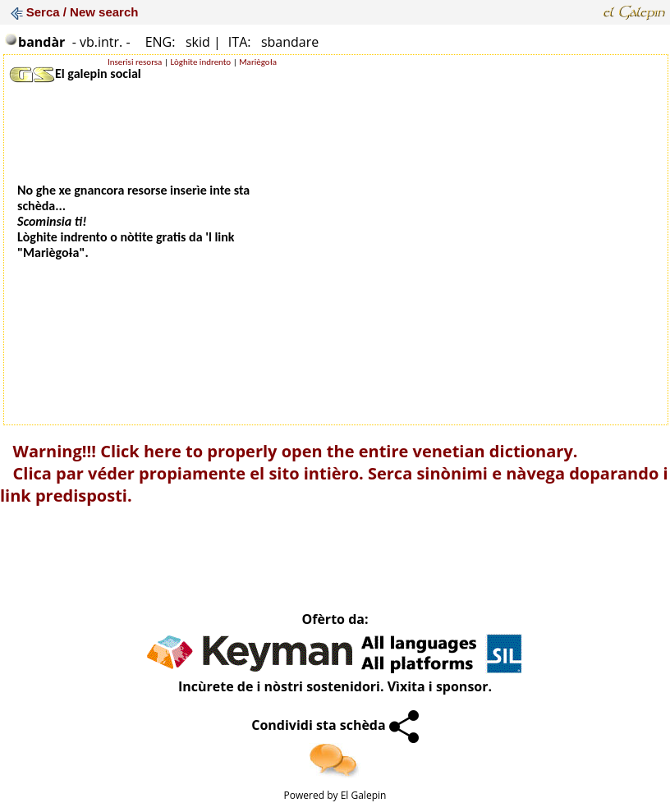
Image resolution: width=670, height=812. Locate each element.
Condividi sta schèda (335, 725)
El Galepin (364, 795)
